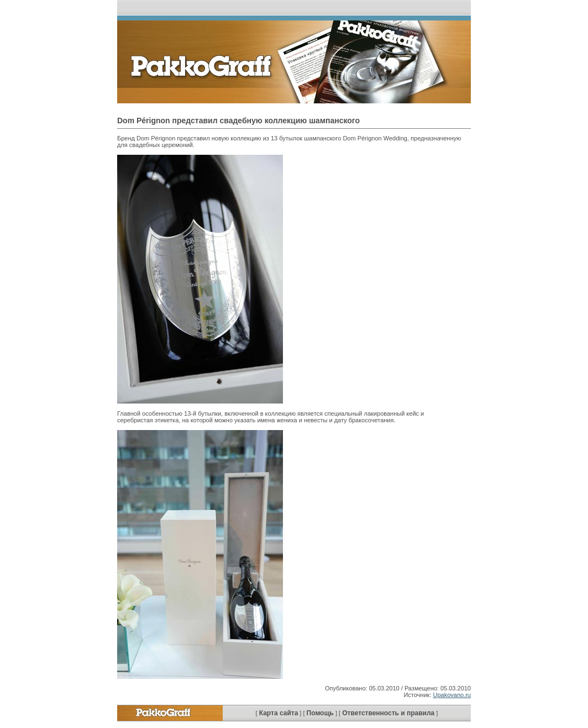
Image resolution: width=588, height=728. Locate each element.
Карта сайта (279, 713)
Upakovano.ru (452, 695)
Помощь (320, 713)
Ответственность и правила (388, 713)
